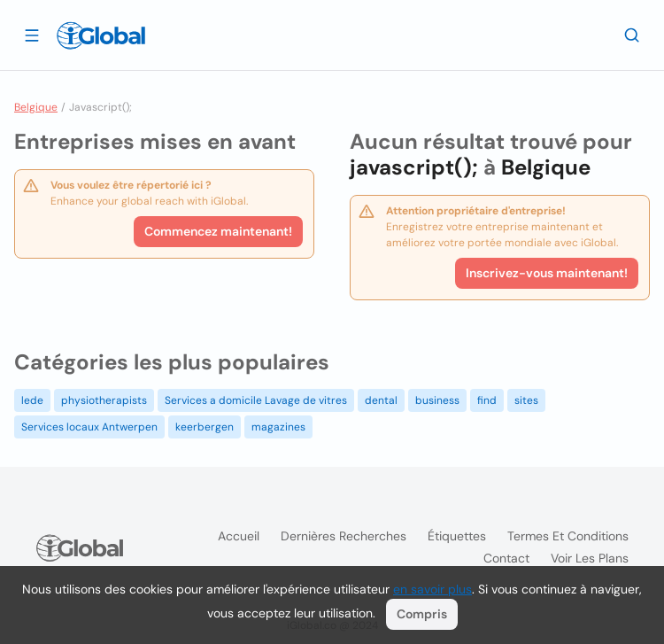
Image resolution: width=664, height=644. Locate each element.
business (437, 400)
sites (526, 400)
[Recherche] (632, 35)
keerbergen (205, 427)
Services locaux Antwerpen (89, 427)
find (487, 400)
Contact (506, 558)
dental (381, 400)
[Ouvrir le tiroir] (32, 35)
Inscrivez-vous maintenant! (547, 273)
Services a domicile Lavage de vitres (256, 400)
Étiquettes (457, 536)
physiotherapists (104, 400)
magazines (278, 427)
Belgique (36, 107)
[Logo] (101, 35)
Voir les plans (590, 558)
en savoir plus (432, 589)
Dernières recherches (344, 536)
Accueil (239, 536)
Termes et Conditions (568, 536)
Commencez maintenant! (218, 231)
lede (32, 400)
